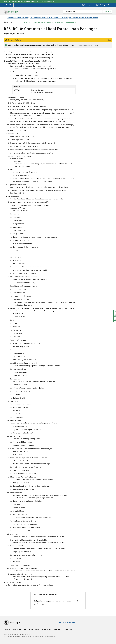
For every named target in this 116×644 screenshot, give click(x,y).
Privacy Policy (34, 629)
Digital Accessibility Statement (15, 629)
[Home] (5, 18)
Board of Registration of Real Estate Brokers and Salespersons (49, 18)
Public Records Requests (63, 629)
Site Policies (46, 629)
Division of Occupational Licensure (17, 18)
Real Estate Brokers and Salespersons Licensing (84, 18)
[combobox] (88, 12)
